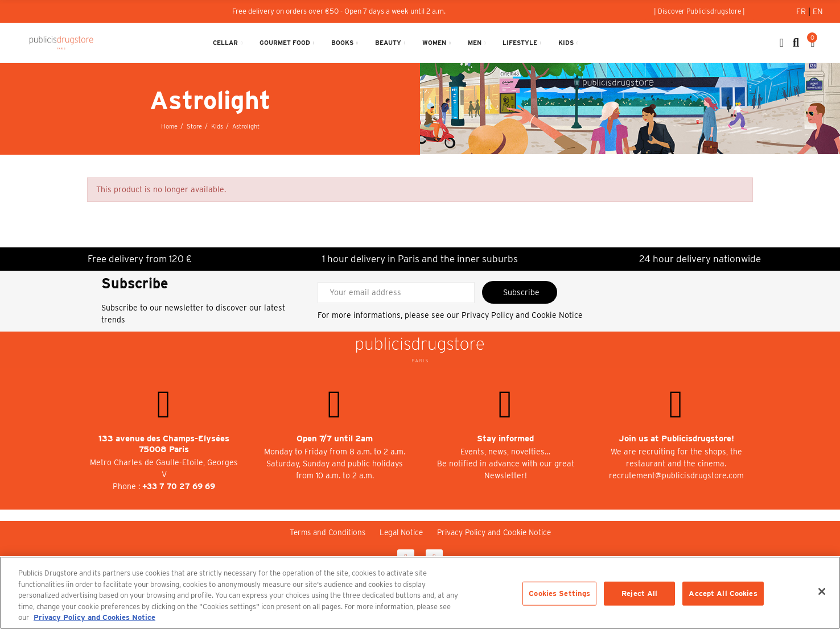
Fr (802, 11)
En (818, 11)
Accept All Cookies (723, 593)
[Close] (822, 591)
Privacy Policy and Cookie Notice (522, 315)
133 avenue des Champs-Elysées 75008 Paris (164, 444)
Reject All (639, 593)
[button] (699, 11)
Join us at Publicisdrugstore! (676, 438)
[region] (420, 593)
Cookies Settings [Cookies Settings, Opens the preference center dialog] (559, 593)
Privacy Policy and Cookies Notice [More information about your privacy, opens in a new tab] (94, 617)
